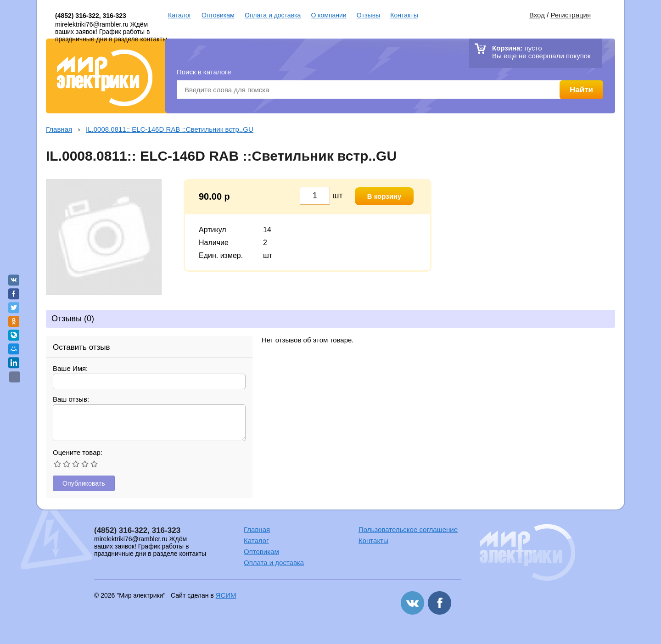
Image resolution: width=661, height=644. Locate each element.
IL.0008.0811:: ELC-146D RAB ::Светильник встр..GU (170, 129)
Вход (537, 15)
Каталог (180, 15)
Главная (59, 129)
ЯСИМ (226, 596)
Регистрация (571, 15)
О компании (328, 15)
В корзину (384, 196)
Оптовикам (218, 15)
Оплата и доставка (273, 15)
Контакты (404, 15)
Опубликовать (85, 484)
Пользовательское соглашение (408, 530)
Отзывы (368, 15)
